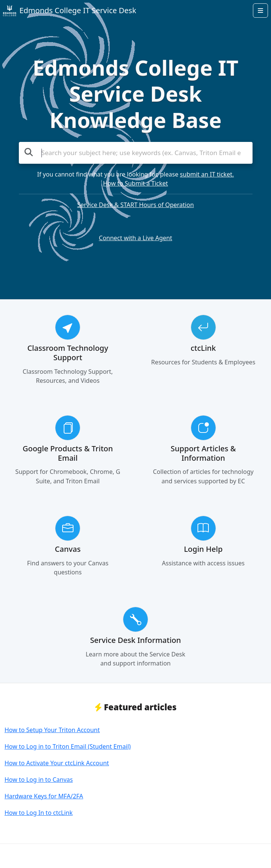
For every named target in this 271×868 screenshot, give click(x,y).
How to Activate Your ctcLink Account (57, 763)
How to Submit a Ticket (135, 183)
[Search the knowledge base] (136, 153)
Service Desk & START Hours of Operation (136, 205)
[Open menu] (260, 11)
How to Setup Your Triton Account (52, 730)
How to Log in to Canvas (39, 780)
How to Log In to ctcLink (39, 813)
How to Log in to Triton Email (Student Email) (68, 746)
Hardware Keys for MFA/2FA (44, 796)
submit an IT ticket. (207, 174)
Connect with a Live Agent (135, 238)
